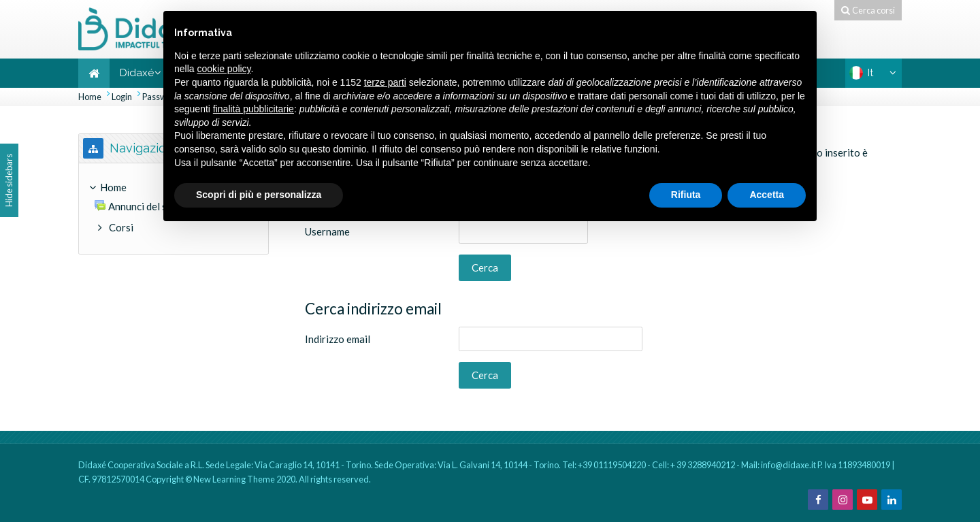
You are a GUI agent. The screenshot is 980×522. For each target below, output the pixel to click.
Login (122, 97)
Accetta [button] (767, 195)
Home (90, 97)
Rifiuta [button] (686, 195)
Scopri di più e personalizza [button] (259, 195)
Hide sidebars (9, 180)
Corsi (121, 227)
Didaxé (137, 73)
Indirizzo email (338, 339)
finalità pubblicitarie (254, 109)
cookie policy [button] (224, 69)
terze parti (385, 82)
